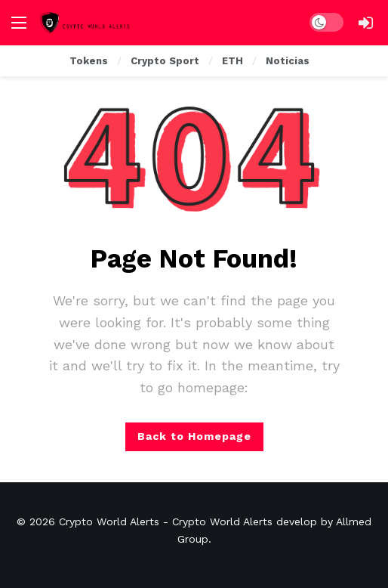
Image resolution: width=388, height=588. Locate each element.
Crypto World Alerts (109, 521)
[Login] (365, 23)
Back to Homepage (194, 436)
